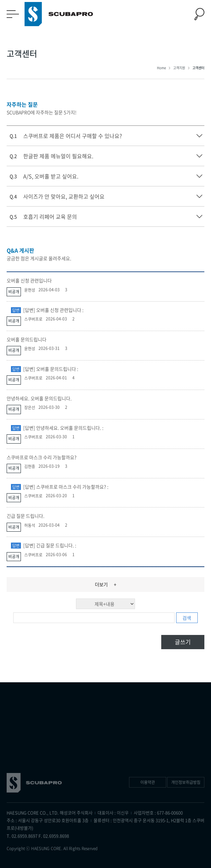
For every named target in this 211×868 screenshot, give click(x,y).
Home (162, 68)
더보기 (106, 584)
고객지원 (179, 68)
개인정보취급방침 (186, 782)
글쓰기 (183, 642)
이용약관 (148, 782)
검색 (187, 618)
